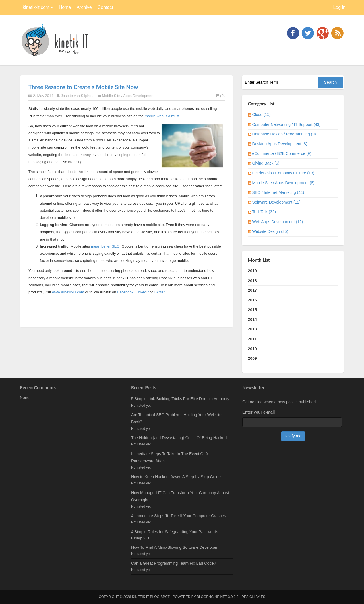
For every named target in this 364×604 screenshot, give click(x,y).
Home (65, 7)
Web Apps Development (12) (278, 222)
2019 (252, 271)
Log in (339, 7)
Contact (105, 7)
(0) (220, 96)
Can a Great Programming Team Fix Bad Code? (174, 563)
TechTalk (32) (264, 212)
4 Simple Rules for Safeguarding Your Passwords (175, 532)
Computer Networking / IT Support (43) (287, 124)
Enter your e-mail (258, 412)
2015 (252, 310)
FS (263, 597)
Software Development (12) (276, 202)
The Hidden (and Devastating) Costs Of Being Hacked (179, 438)
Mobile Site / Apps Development (128, 96)
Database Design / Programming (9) (284, 134)
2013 (252, 329)
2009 (252, 358)
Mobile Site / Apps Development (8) (283, 183)
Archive (84, 7)
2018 (252, 281)
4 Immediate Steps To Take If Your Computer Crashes (178, 516)
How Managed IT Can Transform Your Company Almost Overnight (180, 496)
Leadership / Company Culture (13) (283, 173)
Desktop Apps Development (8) (280, 144)
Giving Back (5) (266, 163)
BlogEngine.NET (212, 597)
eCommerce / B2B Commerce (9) (282, 153)
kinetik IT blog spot (151, 597)
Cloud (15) (261, 114)
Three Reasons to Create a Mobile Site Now (83, 87)
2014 (252, 319)
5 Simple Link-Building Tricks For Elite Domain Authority (180, 399)
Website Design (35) (270, 231)
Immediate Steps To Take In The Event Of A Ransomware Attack (169, 457)
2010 (252, 349)
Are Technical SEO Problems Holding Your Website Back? (176, 418)
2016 (252, 300)
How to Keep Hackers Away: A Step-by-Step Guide (176, 477)
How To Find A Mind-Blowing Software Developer (174, 547)
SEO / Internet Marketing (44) (278, 192)
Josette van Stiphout (78, 96)
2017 (252, 290)
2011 (252, 339)
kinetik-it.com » (38, 7)
